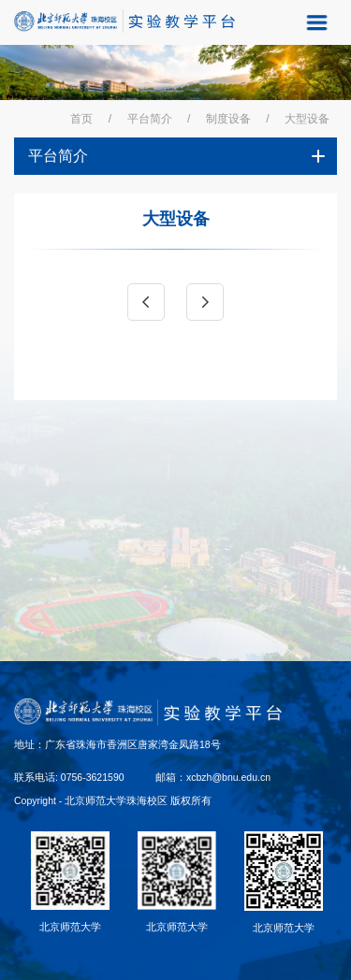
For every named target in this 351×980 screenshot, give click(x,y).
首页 (81, 119)
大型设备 (307, 119)
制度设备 (228, 119)
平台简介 (150, 119)
